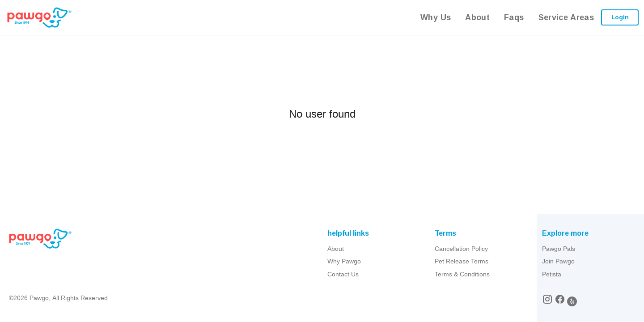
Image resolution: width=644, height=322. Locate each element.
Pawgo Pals (559, 249)
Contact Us (343, 274)
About (336, 249)
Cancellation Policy (461, 249)
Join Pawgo (558, 261)
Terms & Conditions (462, 274)
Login (620, 17)
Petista (552, 274)
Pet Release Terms (462, 261)
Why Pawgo (344, 261)
